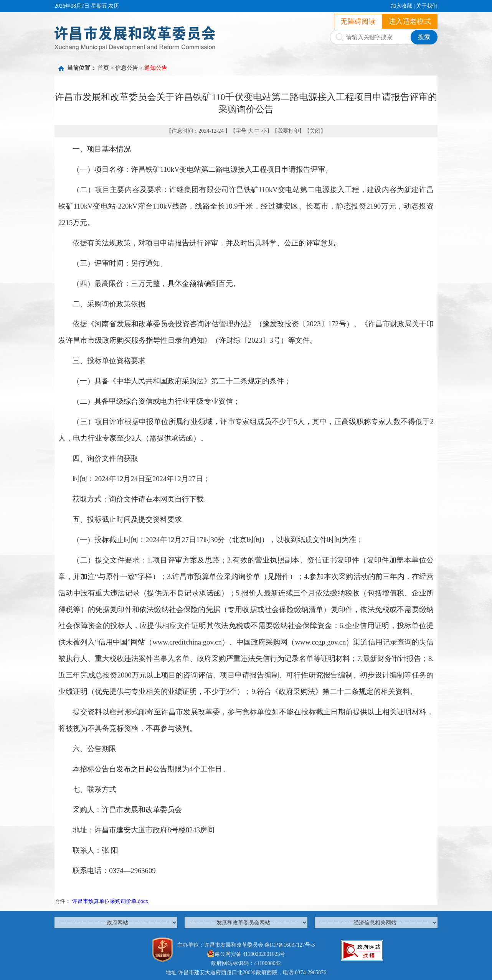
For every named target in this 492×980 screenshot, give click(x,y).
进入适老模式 (410, 21)
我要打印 (288, 131)
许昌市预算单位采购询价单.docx (110, 901)
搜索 (424, 37)
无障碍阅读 (358, 21)
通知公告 (156, 68)
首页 (103, 68)
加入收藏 (401, 6)
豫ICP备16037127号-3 (290, 945)
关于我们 (427, 6)
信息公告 (127, 68)
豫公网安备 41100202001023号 (246, 954)
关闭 (315, 131)
